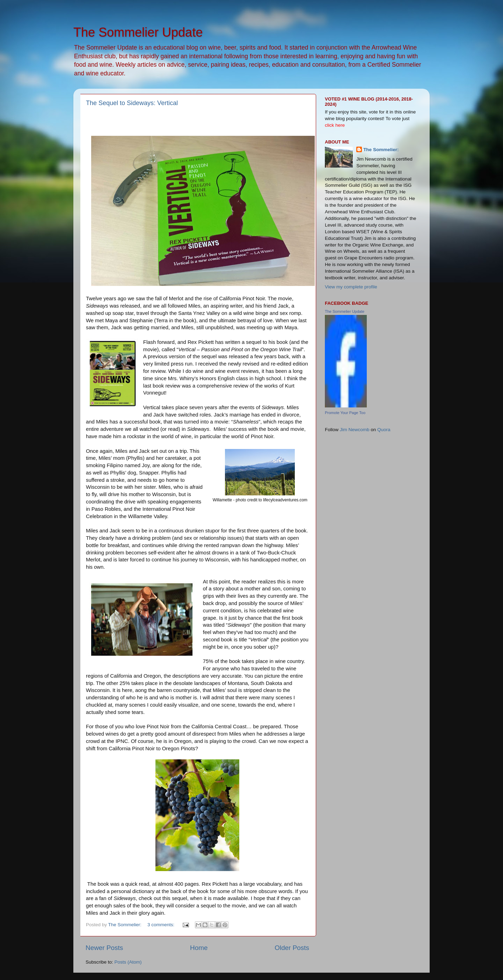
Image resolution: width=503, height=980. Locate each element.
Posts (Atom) (128, 962)
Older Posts (292, 948)
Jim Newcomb (355, 430)
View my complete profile (351, 287)
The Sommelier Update (138, 32)
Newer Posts (104, 948)
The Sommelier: (381, 150)
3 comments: (162, 925)
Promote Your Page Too (345, 413)
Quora (384, 430)
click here (335, 125)
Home (199, 948)
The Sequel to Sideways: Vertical (132, 103)
